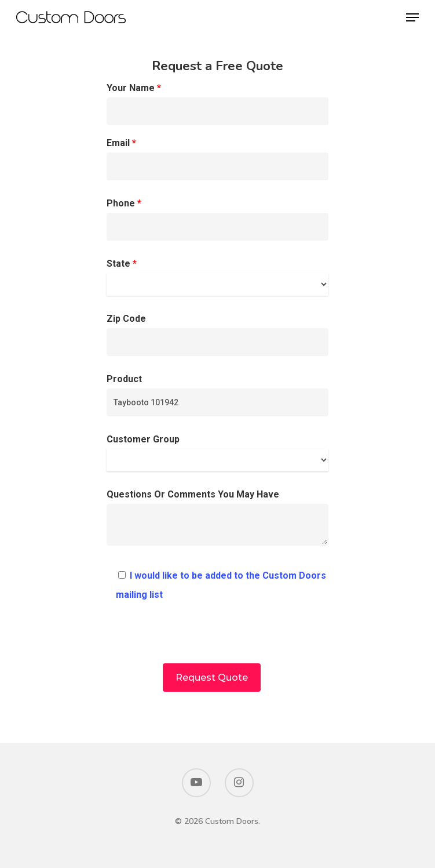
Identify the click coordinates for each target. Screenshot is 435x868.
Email (218, 159)
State (218, 277)
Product (218, 395)
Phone (218, 219)
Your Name (218, 104)
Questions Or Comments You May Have (218, 520)
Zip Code (218, 335)
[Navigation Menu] (412, 17)
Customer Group (218, 453)
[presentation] (218, 641)
